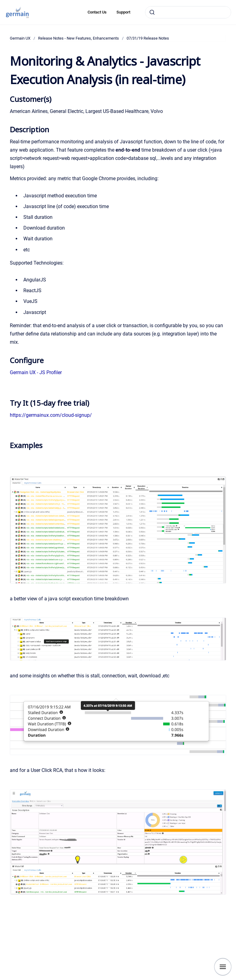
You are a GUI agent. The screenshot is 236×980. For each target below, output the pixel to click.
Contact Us (97, 12)
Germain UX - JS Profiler (36, 372)
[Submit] (152, 12)
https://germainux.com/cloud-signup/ (51, 415)
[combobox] (188, 12)
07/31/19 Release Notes (148, 38)
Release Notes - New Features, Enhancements (79, 38)
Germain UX (20, 38)
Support (123, 12)
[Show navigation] (223, 967)
